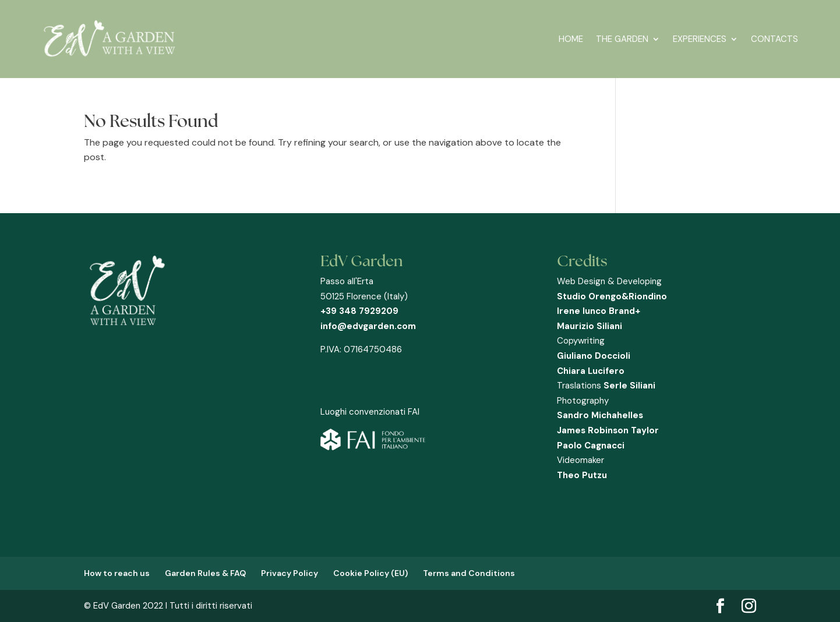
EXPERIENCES (700, 39)
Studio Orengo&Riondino (612, 296)
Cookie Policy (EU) (370, 573)
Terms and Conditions (469, 573)
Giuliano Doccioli (594, 356)
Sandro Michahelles (600, 415)
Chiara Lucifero (591, 371)
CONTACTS (774, 39)
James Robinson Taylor (608, 430)
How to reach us (117, 573)
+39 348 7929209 (359, 311)
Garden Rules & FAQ (205, 573)
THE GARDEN (622, 39)
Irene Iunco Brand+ (599, 311)
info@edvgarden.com (368, 326)
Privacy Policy (290, 573)
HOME (571, 39)
